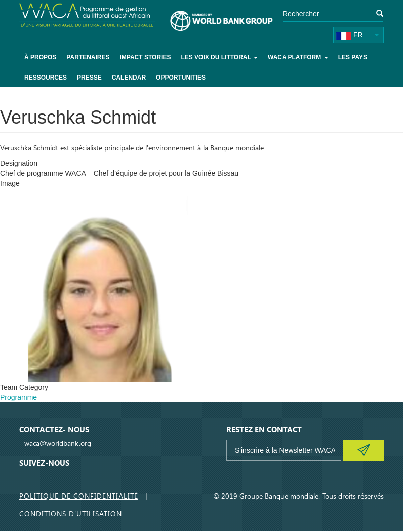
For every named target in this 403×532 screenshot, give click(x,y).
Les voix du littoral (219, 57)
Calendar (129, 78)
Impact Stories (145, 57)
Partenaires (88, 57)
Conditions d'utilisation (71, 514)
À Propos (40, 57)
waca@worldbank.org (58, 443)
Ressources (46, 78)
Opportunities (181, 78)
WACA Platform (298, 57)
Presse (89, 78)
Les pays (353, 57)
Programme (18, 397)
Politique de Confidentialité (79, 496)
